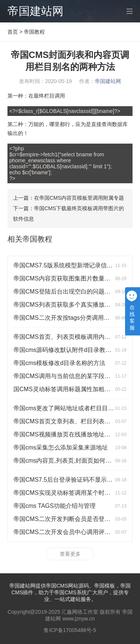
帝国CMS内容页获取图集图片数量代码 (65, 278)
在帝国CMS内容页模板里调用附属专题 (79, 198)
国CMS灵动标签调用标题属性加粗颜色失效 (71, 389)
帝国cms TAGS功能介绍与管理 (55, 506)
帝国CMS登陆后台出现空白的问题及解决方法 (74, 292)
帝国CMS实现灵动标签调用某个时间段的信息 (74, 493)
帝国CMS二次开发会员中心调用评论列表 (68, 532)
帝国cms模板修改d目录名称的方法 (59, 363)
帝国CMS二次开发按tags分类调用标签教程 (71, 318)
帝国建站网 (35, 11)
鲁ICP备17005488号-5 (70, 630)
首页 (13, 32)
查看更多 (70, 554)
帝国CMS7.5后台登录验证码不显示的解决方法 (75, 480)
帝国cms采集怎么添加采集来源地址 (61, 447)
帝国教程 (34, 32)
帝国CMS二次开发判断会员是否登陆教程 (68, 519)
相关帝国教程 (30, 239)
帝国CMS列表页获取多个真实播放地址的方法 (74, 305)
